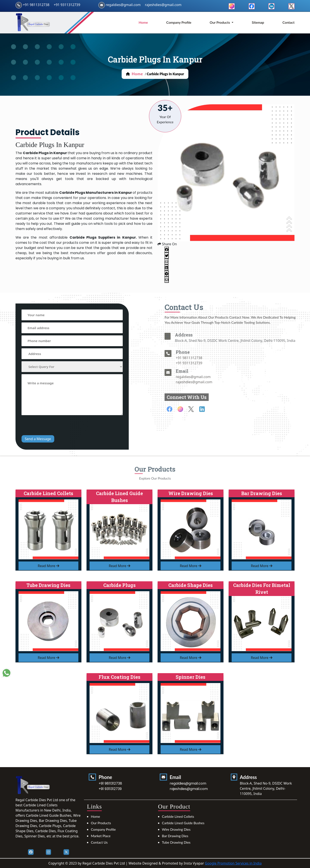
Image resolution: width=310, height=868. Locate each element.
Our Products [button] (220, 22)
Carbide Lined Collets (178, 816)
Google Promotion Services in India (233, 863)
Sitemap (258, 22)
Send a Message (38, 439)
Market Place (101, 836)
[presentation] (54, 426)
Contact (288, 22)
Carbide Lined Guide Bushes (183, 823)
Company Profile (179, 22)
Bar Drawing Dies (175, 836)
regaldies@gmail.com (123, 5)
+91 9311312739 (67, 5)
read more (48, 566)
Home (95, 816)
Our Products (101, 823)
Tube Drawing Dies (176, 842)
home (143, 22)
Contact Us (99, 842)
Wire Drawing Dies (176, 829)
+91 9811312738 (36, 5)
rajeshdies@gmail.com (163, 5)
